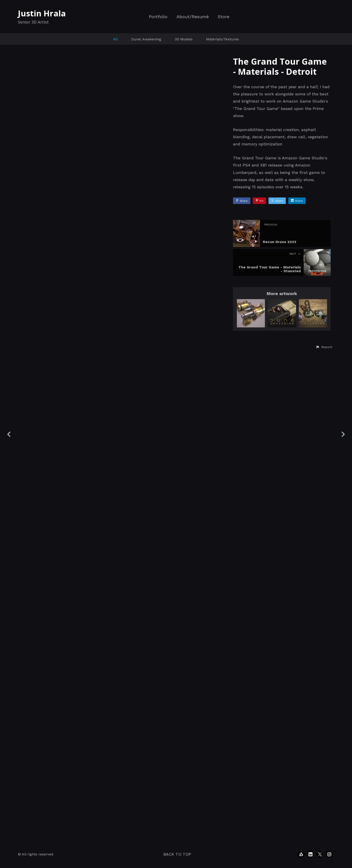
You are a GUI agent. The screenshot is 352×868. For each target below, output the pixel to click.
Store (224, 17)
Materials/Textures (222, 39)
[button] (324, 833)
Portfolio (158, 17)
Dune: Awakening (146, 39)
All (115, 39)
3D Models (184, 39)
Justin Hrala (42, 13)
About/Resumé (193, 17)
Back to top (177, 854)
